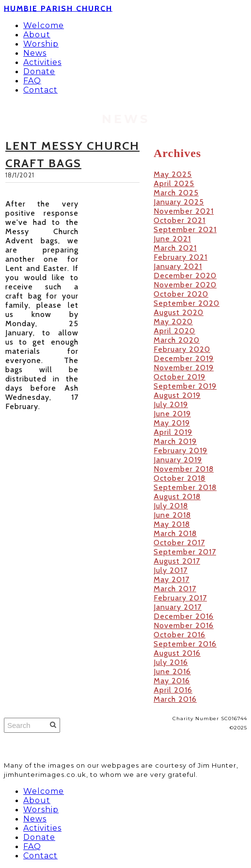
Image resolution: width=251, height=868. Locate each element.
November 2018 (184, 469)
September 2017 (185, 552)
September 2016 (185, 644)
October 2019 (180, 377)
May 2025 (173, 174)
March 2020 (177, 340)
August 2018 (177, 497)
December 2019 (184, 358)
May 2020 (173, 322)
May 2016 (172, 681)
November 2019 (184, 368)
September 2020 (187, 303)
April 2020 (174, 331)
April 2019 (173, 432)
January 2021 (178, 266)
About (37, 35)
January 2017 (178, 607)
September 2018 (185, 487)
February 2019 (180, 450)
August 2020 (179, 312)
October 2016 (180, 635)
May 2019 (172, 423)
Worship (41, 44)
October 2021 (180, 220)
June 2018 (172, 515)
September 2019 (185, 386)
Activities (42, 62)
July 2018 (171, 506)
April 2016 (173, 690)
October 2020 (181, 294)
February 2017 (180, 598)
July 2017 (171, 570)
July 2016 (171, 662)
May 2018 (172, 524)
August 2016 (177, 653)
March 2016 (175, 699)
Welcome (44, 25)
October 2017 (179, 543)
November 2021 (184, 211)
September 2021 (185, 229)
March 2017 (175, 589)
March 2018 (175, 533)
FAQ (32, 81)
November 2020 (185, 285)
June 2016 (172, 671)
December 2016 (184, 616)
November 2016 (184, 625)
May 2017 (172, 579)
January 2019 (178, 460)
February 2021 (180, 257)
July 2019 (171, 404)
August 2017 (177, 561)
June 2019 (172, 414)
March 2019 (175, 441)
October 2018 (180, 478)
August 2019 (177, 395)
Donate (39, 71)
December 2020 (185, 276)
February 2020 (182, 349)
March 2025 (176, 193)
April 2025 (174, 183)
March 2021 (175, 248)
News (35, 53)
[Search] (32, 725)
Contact (40, 90)
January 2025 (179, 202)
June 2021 (172, 239)
